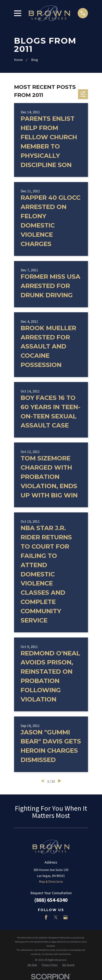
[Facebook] (46, 917)
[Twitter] (56, 917)
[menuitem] (32, 965)
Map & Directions (51, 881)
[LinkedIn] (37, 917)
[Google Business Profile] (65, 917)
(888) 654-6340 (51, 900)
